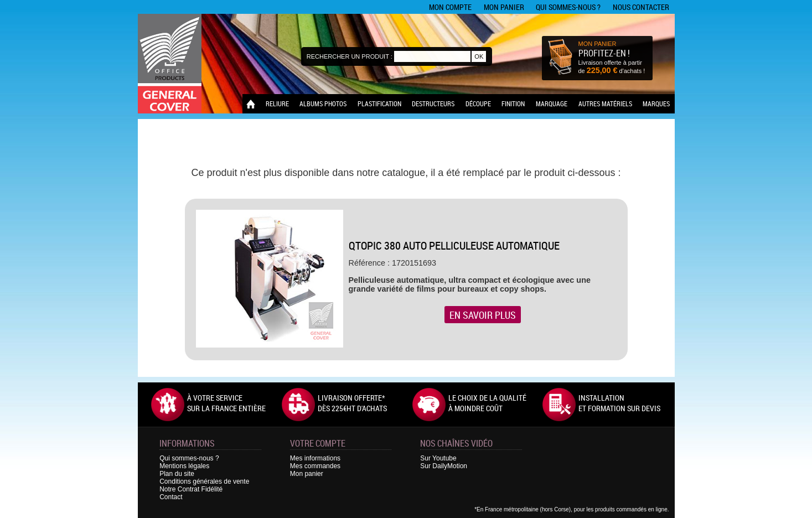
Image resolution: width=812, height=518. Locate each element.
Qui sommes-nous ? (568, 7)
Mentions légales (184, 466)
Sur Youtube (438, 458)
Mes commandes (315, 466)
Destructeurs (433, 103)
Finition (513, 103)
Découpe (478, 103)
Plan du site (177, 474)
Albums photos (323, 103)
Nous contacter (641, 7)
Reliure (277, 103)
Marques (656, 103)
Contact (171, 497)
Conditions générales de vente (204, 481)
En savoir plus (483, 315)
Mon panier (504, 7)
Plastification (379, 103)
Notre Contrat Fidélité (191, 489)
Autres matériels (605, 103)
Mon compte (450, 7)
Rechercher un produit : (350, 56)
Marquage (552, 103)
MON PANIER (598, 44)
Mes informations (315, 458)
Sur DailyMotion (444, 466)
